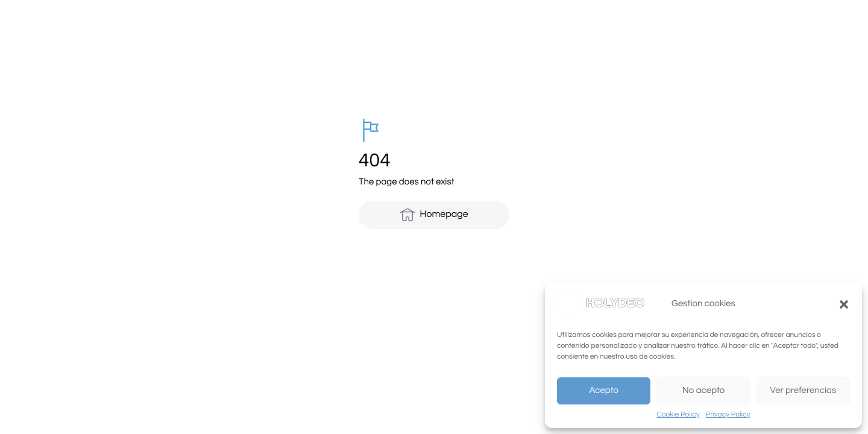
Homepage (434, 215)
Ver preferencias (803, 391)
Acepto (604, 391)
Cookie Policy (678, 414)
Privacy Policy (728, 414)
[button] (844, 304)
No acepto (704, 391)
